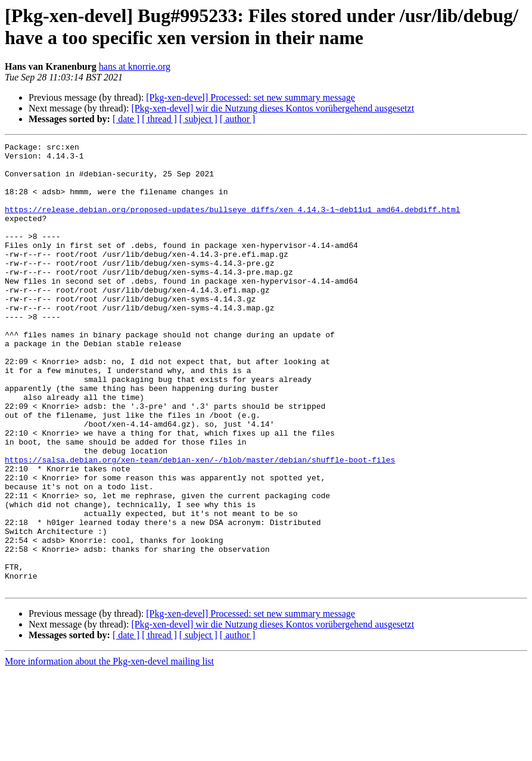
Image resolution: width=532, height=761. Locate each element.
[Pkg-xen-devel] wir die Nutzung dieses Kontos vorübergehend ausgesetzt (273, 108)
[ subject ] (198, 119)
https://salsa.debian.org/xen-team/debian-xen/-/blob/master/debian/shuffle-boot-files (200, 524)
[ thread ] (159, 119)
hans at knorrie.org (135, 66)
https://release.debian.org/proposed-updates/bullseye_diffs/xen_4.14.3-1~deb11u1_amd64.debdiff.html (232, 223)
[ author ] (238, 119)
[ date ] (126, 119)
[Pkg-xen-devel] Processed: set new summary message (251, 97)
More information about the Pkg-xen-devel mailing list (109, 751)
